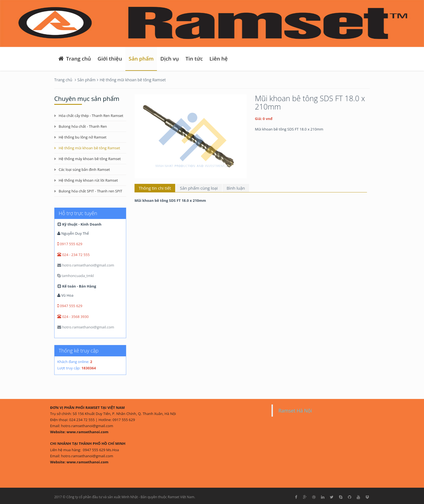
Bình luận (236, 188)
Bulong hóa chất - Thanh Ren (83, 126)
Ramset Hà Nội (295, 411)
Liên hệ (219, 58)
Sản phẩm (141, 58)
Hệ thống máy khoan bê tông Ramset (90, 159)
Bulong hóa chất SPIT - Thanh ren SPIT (91, 191)
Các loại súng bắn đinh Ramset (84, 169)
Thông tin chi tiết (155, 188)
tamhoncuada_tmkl (76, 276)
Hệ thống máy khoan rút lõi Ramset (88, 180)
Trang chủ (74, 58)
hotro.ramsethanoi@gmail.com (86, 265)
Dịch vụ (170, 58)
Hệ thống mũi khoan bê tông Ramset (133, 80)
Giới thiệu (110, 58)
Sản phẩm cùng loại (199, 188)
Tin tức (194, 58)
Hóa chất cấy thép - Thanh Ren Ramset (91, 116)
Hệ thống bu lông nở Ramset (83, 137)
